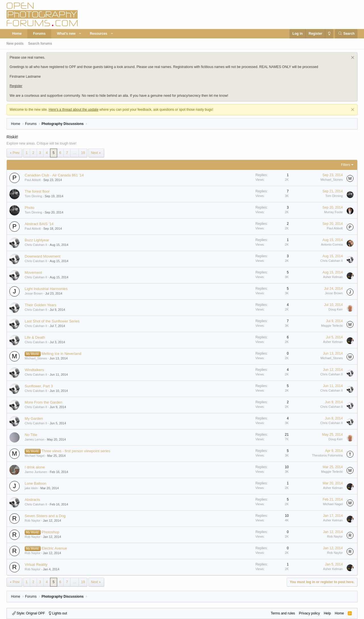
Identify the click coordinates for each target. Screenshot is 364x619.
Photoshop (50, 532)
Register (16, 86)
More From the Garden (44, 402)
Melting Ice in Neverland (61, 354)
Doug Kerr (336, 309)
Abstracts (32, 500)
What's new (66, 34)
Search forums (40, 44)
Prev (16, 153)
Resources (99, 34)
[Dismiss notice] (352, 58)
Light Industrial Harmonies (46, 289)
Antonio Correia (332, 244)
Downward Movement (43, 256)
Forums (39, 34)
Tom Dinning (33, 196)
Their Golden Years (41, 305)
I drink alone (35, 467)
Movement (33, 273)
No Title (31, 435)
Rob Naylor (33, 521)
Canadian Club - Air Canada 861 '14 (54, 175)
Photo (30, 208)
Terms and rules (283, 613)
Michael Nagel (35, 456)
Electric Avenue (54, 548)
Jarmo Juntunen (36, 472)
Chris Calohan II (36, 245)
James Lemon (35, 439)
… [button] (75, 153)
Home (17, 34)
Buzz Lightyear (37, 240)
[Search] (346, 34)
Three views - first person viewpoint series (76, 451)
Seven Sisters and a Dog (45, 516)
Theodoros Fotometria (327, 455)
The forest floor (37, 191)
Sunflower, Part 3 (39, 386)
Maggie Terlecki (332, 326)
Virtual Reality (36, 564)
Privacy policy (309, 613)
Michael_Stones (332, 180)
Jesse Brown (34, 293)
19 (83, 153)
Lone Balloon (36, 483)
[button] (80, 34)
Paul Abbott (33, 180)
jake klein (31, 488)
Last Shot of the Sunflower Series (52, 321)
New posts (15, 44)
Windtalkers (34, 370)
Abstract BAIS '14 (39, 224)
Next (95, 153)
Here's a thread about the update (74, 110)
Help (327, 613)
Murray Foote (333, 212)
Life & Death (35, 337)
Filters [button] (346, 165)
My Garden (34, 419)
